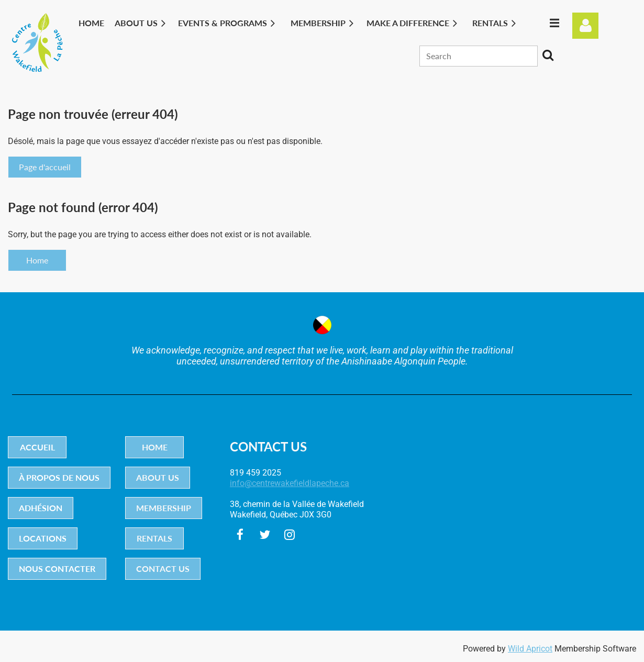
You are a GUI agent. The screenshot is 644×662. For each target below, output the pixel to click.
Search (548, 55)
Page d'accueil (45, 167)
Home (37, 260)
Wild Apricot (530, 649)
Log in (585, 26)
